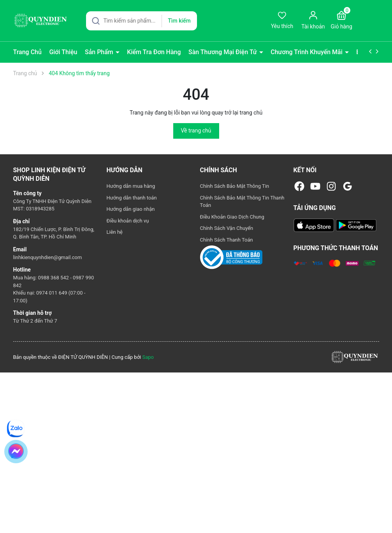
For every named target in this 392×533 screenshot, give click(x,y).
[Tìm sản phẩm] (142, 21)
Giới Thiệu (63, 52)
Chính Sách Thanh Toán (227, 240)
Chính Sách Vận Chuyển (227, 228)
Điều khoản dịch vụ (128, 221)
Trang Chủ (27, 52)
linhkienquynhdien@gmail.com (48, 257)
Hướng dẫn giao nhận (131, 209)
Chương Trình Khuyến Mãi (307, 52)
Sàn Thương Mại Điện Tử (223, 52)
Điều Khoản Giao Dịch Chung (232, 217)
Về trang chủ (196, 131)
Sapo (148, 357)
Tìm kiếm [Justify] (179, 21)
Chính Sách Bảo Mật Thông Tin (235, 186)
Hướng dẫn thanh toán (132, 198)
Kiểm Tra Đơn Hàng (154, 52)
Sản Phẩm (100, 52)
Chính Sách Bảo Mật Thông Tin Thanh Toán (242, 202)
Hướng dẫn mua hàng (131, 186)
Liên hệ (115, 232)
